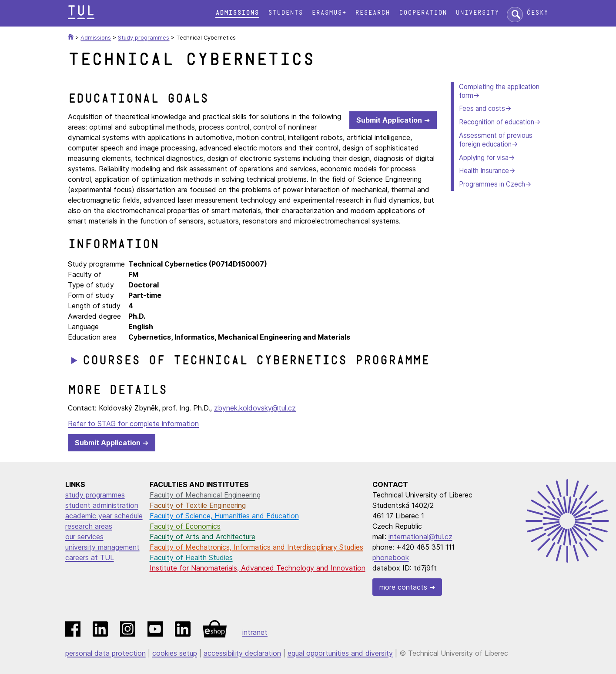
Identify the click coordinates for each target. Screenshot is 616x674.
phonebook (391, 557)
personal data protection (105, 653)
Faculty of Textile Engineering (198, 505)
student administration (102, 505)
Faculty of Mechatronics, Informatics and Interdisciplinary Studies (256, 547)
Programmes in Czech (492, 184)
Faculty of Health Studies (191, 557)
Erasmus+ (329, 13)
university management (102, 547)
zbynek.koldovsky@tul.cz (255, 408)
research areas (89, 526)
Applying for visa (484, 158)
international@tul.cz (420, 537)
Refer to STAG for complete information (133, 424)
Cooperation (423, 13)
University (477, 13)
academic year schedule (104, 516)
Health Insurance (484, 171)
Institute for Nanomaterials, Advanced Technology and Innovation (258, 568)
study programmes (95, 495)
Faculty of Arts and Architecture (203, 537)
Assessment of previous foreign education (496, 140)
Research (372, 13)
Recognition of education (497, 122)
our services (84, 537)
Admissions (237, 13)
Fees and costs (482, 108)
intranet (255, 632)
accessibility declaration (242, 653)
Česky (537, 13)
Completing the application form (499, 91)
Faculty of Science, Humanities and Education (224, 516)
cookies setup (175, 653)
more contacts (403, 587)
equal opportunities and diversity (340, 653)
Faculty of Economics (185, 526)
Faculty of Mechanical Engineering (205, 495)
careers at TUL (90, 557)
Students (285, 13)
